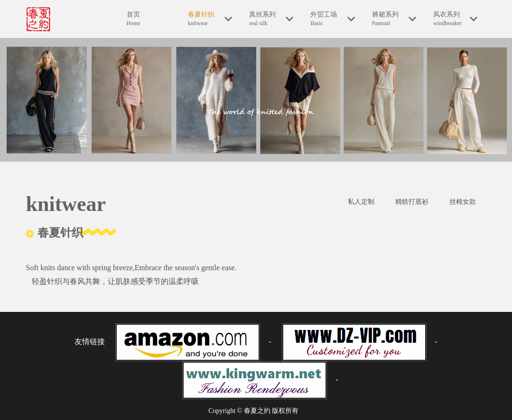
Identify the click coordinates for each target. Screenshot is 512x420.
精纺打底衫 (412, 202)
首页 (149, 19)
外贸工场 (332, 19)
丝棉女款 (463, 202)
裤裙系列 (394, 19)
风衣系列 (455, 19)
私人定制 (361, 202)
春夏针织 (210, 19)
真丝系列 (271, 19)
